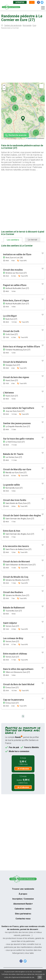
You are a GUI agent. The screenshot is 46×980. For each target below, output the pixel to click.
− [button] (4, 89)
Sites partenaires (23, 914)
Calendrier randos (23, 909)
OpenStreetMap (32, 138)
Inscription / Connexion (23, 899)
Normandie (27, 25)
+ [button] (4, 85)
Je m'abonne (23, 769)
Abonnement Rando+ (23, 904)
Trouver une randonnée (23, 889)
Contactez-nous (23, 919)
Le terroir (33, 240)
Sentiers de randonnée (13, 25)
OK (40, 977)
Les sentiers (13, 240)
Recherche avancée (17, 135)
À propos (20, 2)
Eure (34, 25)
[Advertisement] (23, 56)
